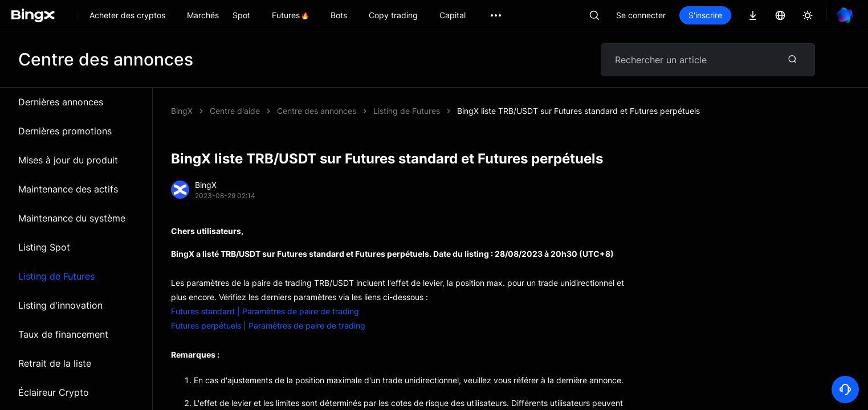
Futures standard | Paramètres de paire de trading (265, 311)
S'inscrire (705, 15)
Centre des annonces (317, 111)
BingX (182, 111)
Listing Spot (44, 247)
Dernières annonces (61, 102)
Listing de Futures (56, 276)
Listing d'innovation (60, 305)
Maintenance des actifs (68, 189)
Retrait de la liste (55, 363)
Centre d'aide (235, 111)
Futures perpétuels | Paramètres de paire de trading (268, 325)
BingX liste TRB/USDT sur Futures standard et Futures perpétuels (578, 111)
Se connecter (641, 15)
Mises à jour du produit (68, 160)
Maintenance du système (72, 218)
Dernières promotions (65, 131)
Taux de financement (63, 334)
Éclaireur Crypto (54, 392)
